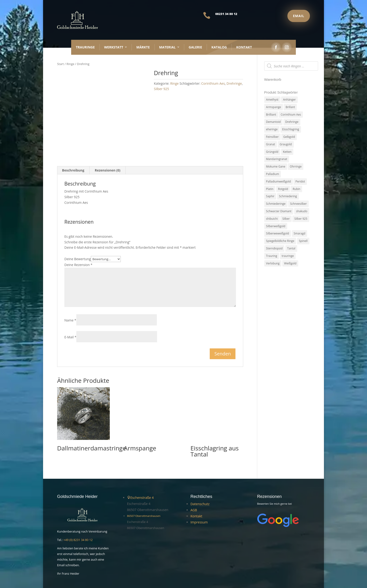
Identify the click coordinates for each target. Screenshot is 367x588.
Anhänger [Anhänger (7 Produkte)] (289, 100)
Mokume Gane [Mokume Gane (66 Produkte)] (276, 166)
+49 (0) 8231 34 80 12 (78, 518)
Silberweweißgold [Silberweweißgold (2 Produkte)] (278, 233)
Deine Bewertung (78, 237)
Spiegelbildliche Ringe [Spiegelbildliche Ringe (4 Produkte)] (280, 241)
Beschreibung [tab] (73, 148)
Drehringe (234, 83)
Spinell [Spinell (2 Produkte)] (303, 241)
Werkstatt (114, 47)
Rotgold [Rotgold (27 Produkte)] (283, 189)
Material (167, 47)
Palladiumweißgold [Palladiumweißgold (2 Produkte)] (279, 181)
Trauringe (85, 47)
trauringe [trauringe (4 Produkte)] (288, 256)
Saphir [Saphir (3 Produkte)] (270, 196)
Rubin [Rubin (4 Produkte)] (296, 189)
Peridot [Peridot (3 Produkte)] (300, 181)
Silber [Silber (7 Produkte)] (286, 219)
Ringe (70, 64)
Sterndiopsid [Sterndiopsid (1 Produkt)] (274, 248)
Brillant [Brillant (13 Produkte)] (290, 107)
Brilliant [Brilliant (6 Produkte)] (271, 115)
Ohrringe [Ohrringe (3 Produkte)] (296, 166)
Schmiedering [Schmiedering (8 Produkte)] (288, 196)
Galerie (195, 47)
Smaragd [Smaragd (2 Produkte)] (300, 233)
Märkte (143, 47)
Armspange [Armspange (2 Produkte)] (274, 107)
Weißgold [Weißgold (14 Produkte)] (290, 263)
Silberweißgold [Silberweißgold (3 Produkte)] (276, 226)
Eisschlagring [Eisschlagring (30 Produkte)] (291, 129)
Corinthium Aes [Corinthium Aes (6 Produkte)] (291, 115)
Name (70, 298)
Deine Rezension (78, 243)
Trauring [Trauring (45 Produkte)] (272, 256)
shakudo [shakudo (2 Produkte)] (302, 211)
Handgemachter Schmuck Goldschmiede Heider (94, 569)
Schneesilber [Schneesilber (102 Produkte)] (298, 204)
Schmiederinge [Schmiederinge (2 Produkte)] (276, 204)
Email (299, 16)
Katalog (219, 47)
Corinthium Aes (213, 83)
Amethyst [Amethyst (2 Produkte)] (272, 100)
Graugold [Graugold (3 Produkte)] (286, 144)
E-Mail (70, 315)
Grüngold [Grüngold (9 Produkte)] (272, 152)
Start (61, 64)
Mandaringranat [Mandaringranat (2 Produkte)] (277, 159)
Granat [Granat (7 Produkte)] (271, 144)
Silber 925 (161, 89)
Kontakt (244, 47)
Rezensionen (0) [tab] (108, 148)
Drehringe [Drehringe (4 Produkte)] (292, 122)
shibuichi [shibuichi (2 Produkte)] (272, 219)
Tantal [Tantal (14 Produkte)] (291, 248)
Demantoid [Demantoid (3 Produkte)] (273, 122)
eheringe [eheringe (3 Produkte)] (272, 129)
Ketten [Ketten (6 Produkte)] (287, 152)
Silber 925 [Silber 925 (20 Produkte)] (301, 219)
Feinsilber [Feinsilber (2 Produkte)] (272, 137)
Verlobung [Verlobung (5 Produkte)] (273, 263)
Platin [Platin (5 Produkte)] (270, 189)
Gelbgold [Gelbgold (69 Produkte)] (289, 137)
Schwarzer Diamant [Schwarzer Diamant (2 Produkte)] (279, 211)
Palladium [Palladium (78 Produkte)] (273, 174)
